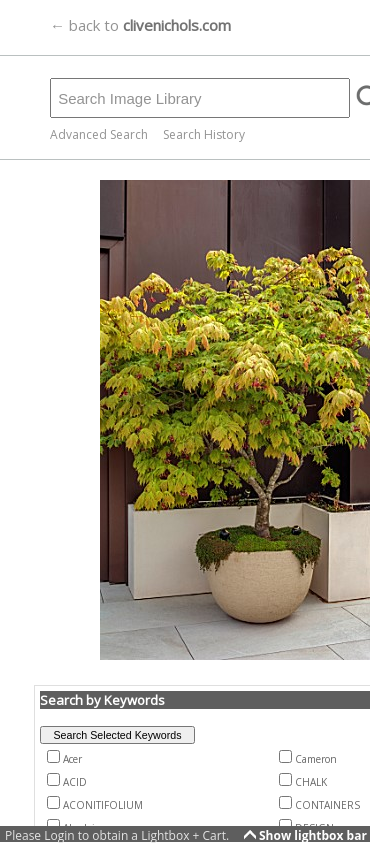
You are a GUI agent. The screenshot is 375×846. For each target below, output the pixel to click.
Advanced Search (99, 134)
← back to (140, 25)
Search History (204, 134)
